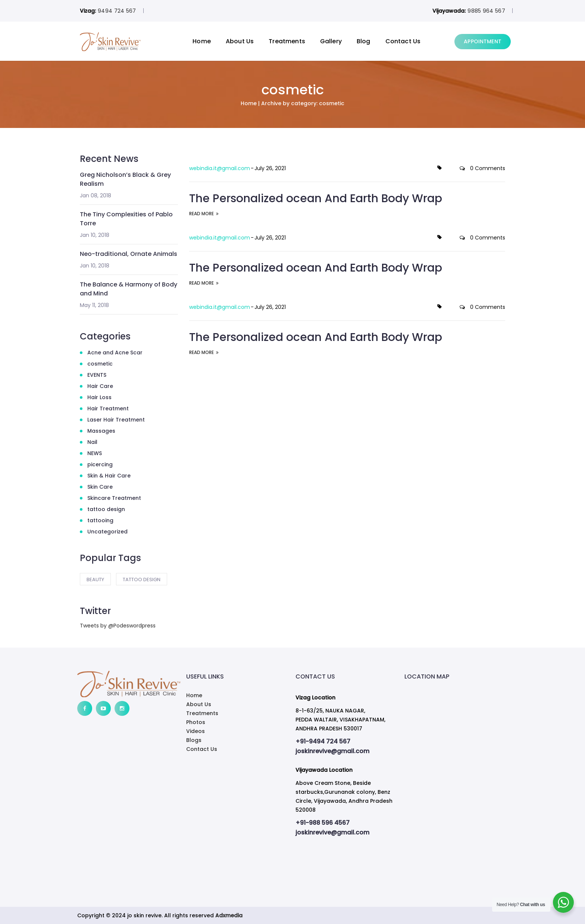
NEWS (95, 453)
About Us (240, 41)
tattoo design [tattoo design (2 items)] (142, 580)
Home (202, 41)
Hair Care (100, 386)
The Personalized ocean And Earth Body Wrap (316, 198)
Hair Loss (99, 397)
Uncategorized (107, 532)
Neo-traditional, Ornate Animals (129, 254)
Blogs (194, 740)
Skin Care (100, 487)
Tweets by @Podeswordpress (118, 626)
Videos (195, 731)
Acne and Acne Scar (115, 353)
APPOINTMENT (483, 41)
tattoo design (106, 509)
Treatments (287, 41)
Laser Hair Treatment (116, 420)
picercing (100, 464)
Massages (101, 431)
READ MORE (204, 213)
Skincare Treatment (114, 498)
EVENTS (97, 375)
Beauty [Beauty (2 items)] (95, 580)
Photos (196, 722)
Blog (364, 41)
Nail (92, 442)
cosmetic (100, 364)
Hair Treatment (108, 408)
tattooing (100, 520)
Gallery (331, 41)
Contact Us (403, 41)
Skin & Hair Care (109, 476)
